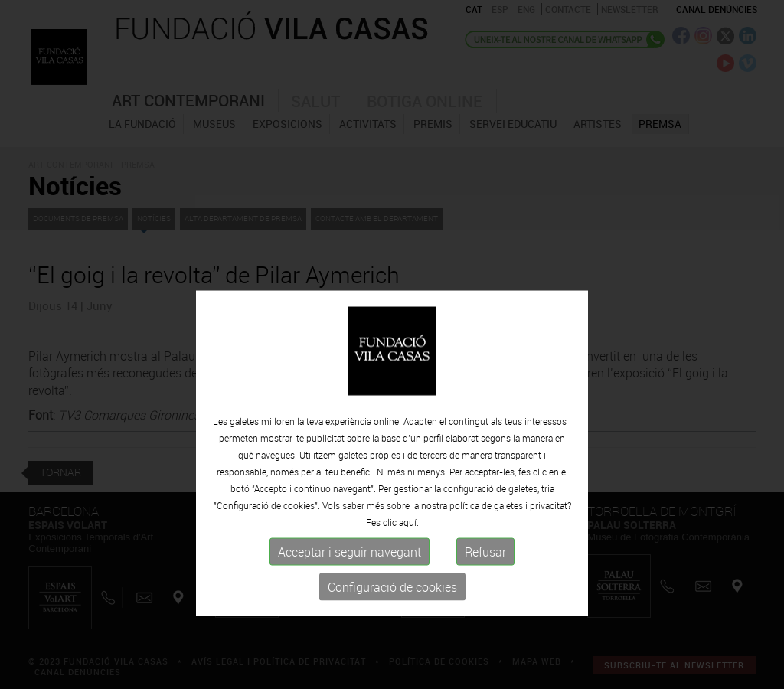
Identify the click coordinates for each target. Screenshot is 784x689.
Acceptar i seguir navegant (350, 599)
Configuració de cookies (392, 634)
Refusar (485, 599)
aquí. (409, 569)
